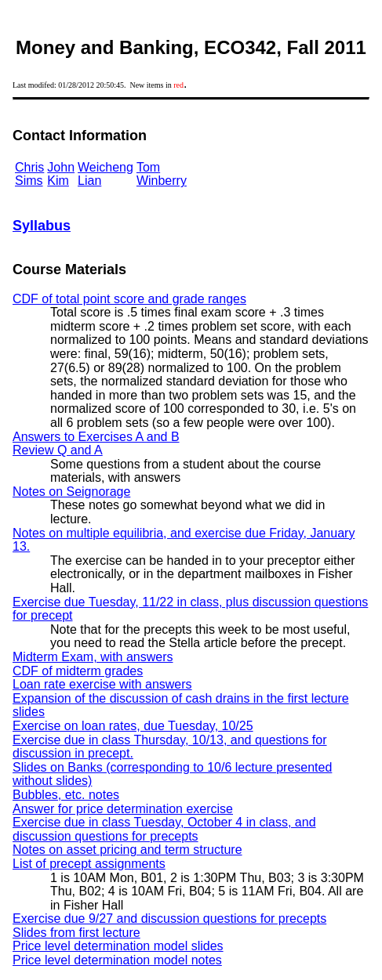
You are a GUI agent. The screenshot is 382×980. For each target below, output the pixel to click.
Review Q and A (58, 450)
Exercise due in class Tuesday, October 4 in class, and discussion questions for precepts (164, 829)
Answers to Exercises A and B (96, 437)
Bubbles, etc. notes (66, 795)
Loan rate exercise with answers (102, 684)
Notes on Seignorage (71, 492)
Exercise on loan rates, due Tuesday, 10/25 (133, 726)
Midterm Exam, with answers (93, 657)
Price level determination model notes (117, 960)
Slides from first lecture (76, 933)
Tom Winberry (162, 174)
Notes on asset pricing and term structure (127, 850)
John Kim (61, 174)
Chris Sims (29, 174)
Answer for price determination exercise (123, 809)
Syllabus (42, 226)
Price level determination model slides (118, 946)
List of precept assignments (89, 864)
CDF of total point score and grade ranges (129, 299)
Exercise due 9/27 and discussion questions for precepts (169, 919)
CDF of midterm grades (78, 671)
